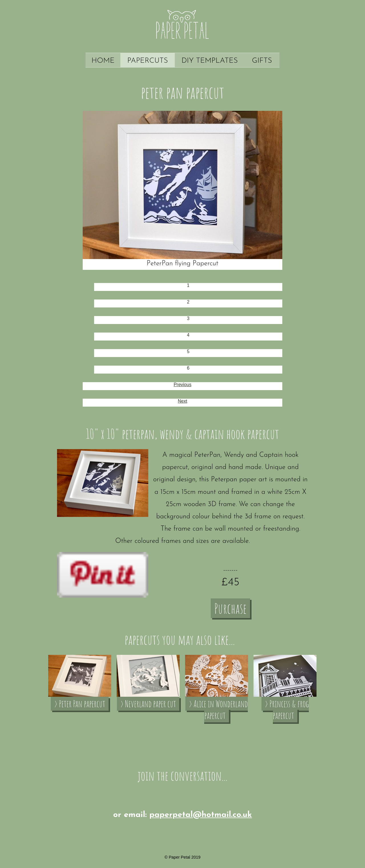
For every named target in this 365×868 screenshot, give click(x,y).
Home (103, 61)
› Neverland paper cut (148, 704)
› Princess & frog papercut (287, 710)
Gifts (262, 61)
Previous (182, 385)
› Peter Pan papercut (80, 704)
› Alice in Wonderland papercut (218, 710)
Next (183, 401)
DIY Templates (210, 61)
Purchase (230, 608)
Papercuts (148, 61)
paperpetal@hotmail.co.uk (201, 815)
